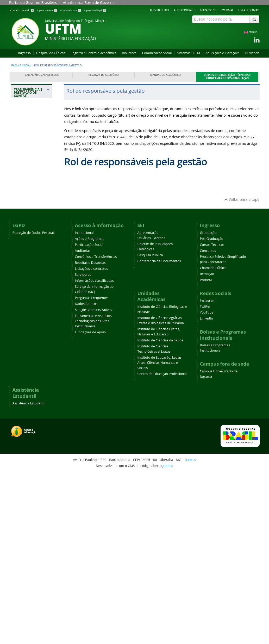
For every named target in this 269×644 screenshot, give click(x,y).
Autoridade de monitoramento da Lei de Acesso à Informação (32, 256)
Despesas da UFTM (33, 218)
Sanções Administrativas (94, 481)
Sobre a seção (28, 128)
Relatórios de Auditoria (28, 319)
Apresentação (148, 404)
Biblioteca (129, 53)
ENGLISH (254, 32)
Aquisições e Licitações (222, 53)
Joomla (168, 637)
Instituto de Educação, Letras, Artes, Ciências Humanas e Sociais (160, 534)
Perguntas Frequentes (92, 469)
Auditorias (83, 421)
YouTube (207, 483)
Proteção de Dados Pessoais (34, 404)
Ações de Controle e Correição (32, 139)
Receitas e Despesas (90, 433)
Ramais (190, 631)
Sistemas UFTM (189, 53)
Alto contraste (185, 10)
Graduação (208, 404)
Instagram (208, 471)
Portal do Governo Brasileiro (33, 2)
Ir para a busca (71, 10)
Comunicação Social (157, 53)
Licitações (25, 226)
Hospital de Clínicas (51, 53)
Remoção (207, 445)
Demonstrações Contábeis (30, 293)
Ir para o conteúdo (22, 10)
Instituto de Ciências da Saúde (160, 511)
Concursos (208, 421)
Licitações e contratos (92, 439)
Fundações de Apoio (90, 503)
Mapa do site (209, 10)
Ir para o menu (47, 10)
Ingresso (24, 53)
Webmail (228, 10)
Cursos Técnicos (212, 415)
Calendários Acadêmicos (42, 75)
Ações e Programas (90, 409)
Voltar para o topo (242, 370)
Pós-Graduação (212, 409)
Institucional (84, 404)
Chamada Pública (213, 439)
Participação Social (89, 415)
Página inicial (21, 65)
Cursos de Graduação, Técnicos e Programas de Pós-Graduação (227, 77)
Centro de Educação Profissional (162, 545)
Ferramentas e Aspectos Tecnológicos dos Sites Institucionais (93, 492)
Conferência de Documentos (159, 432)
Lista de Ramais (249, 10)
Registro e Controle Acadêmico (93, 53)
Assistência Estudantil (29, 574)
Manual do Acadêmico (165, 75)
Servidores (83, 445)
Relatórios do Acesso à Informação (28, 277)
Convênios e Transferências (96, 427)
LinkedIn (207, 489)
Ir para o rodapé (95, 10)
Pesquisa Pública (150, 426)
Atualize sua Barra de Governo (89, 2)
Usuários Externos (151, 409)
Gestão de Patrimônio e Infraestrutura (28, 205)
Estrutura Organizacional (29, 152)
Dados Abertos (86, 475)
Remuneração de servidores (31, 237)
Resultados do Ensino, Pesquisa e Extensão (32, 187)
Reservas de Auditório (104, 75)
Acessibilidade (159, 10)
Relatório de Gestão (27, 306)
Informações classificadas (94, 451)
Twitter (205, 477)
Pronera (206, 451)
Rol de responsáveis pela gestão (32, 168)
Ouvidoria (252, 53)
